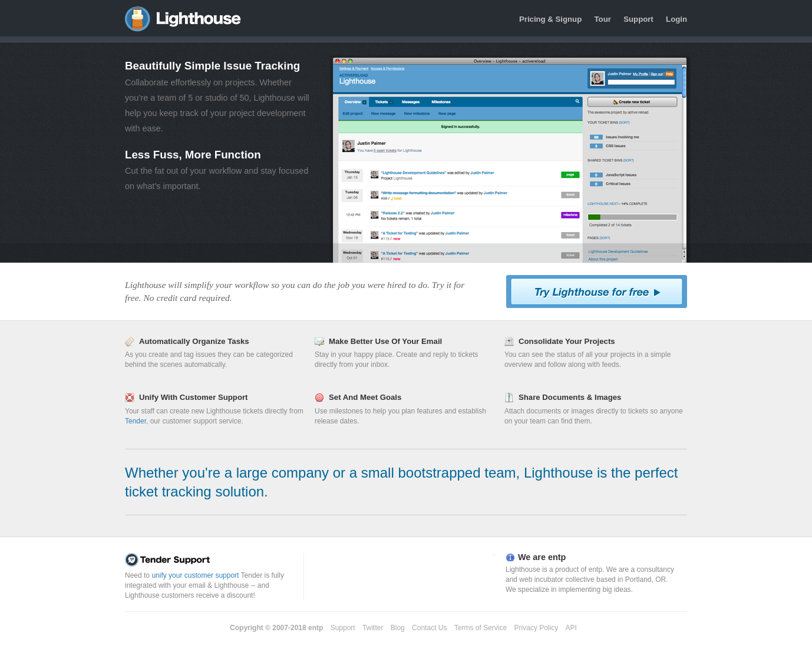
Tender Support (212, 560)
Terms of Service (481, 628)
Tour (603, 19)
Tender (136, 421)
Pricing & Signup (550, 19)
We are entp (542, 557)
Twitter (373, 628)
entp (316, 628)
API (571, 628)
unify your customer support (195, 575)
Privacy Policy (537, 628)
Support (638, 19)
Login (676, 19)
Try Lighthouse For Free (597, 292)
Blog (398, 628)
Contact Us (429, 628)
